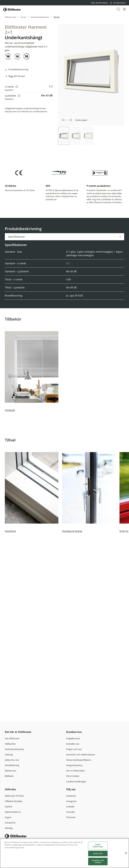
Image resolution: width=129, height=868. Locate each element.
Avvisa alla (98, 854)
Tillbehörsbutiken (14, 801)
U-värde (11, 87)
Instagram (71, 801)
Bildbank (9, 776)
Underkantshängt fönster (40, 17)
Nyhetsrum (11, 771)
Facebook (71, 796)
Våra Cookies (73, 776)
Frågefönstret (73, 738)
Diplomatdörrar (13, 812)
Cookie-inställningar (76, 782)
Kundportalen (118, 3)
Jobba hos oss (12, 760)
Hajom (8, 817)
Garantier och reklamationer (81, 755)
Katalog (9, 828)
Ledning (9, 755)
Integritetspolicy (74, 765)
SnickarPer (10, 823)
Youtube (70, 812)
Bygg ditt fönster (17, 76)
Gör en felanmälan (76, 771)
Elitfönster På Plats (14, 796)
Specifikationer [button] (17, 237)
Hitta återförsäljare (99, 3)
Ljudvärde (12, 96)
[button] (124, 9)
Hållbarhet (10, 744)
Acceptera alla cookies (98, 862)
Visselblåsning (12, 765)
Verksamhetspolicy (14, 749)
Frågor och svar (74, 749)
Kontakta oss (73, 744)
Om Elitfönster (12, 738)
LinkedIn (70, 807)
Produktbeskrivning (18, 69)
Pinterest (71, 817)
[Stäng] (126, 854)
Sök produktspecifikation (79, 760)
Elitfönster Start (11, 17)
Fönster (24, 17)
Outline (9, 807)
